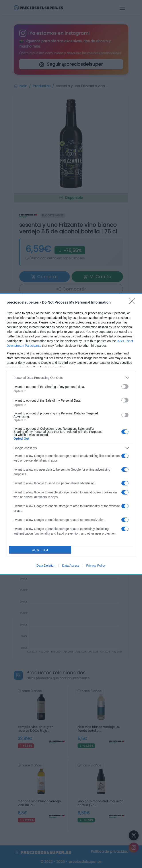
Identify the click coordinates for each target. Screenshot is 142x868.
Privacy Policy (96, 566)
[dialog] (71, 434)
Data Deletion (46, 566)
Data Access (71, 566)
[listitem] (71, 378)
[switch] (125, 387)
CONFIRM (40, 550)
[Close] (133, 303)
